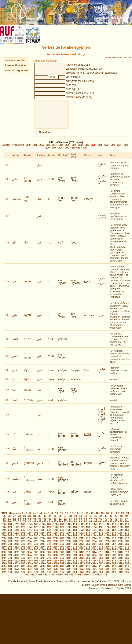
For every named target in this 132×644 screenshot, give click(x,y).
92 (91, 526)
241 (10, 548)
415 (101, 570)
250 (69, 548)
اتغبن (15, 506)
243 (23, 548)
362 (16, 565)
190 (69, 540)
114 (94, 528)
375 (101, 565)
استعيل (16, 203)
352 (81, 562)
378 (120, 565)
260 (4, 551)
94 (101, 526)
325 (36, 559)
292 (106, 149)
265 (36, 551)
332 (81, 559)
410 (69, 570)
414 (94, 570)
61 (60, 523)
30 (30, 520)
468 (79, 579)
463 (47, 579)
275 (101, 551)
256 (107, 548)
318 (120, 556)
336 (107, 559)
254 (94, 548)
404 (29, 570)
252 (81, 548)
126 (43, 531)
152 (81, 534)
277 (114, 551)
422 (16, 573)
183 (23, 540)
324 (29, 559)
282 (41, 149)
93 (96, 526)
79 (24, 526)
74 (126, 523)
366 (43, 565)
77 (14, 526)
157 (114, 534)
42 (91, 520)
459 (127, 576)
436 (107, 573)
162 (16, 537)
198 (120, 540)
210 (69, 542)
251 (75, 548)
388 (55, 568)
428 (55, 573)
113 (88, 528)
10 (56, 517)
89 (75, 526)
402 (16, 570)
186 (43, 540)
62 (65, 523)
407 (49, 570)
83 (45, 526)
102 (16, 528)
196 (107, 540)
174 (94, 537)
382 (16, 568)
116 (107, 528)
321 (10, 559)
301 (10, 556)
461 (33, 579)
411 (75, 570)
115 (101, 528)
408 (55, 570)
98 (121, 526)
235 (101, 545)
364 (29, 565)
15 (82, 517)
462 (40, 579)
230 (69, 545)
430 (69, 573)
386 (43, 568)
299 (67, 152)
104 (29, 528)
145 (36, 534)
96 (111, 526)
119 (127, 528)
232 (81, 545)
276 (107, 551)
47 (116, 520)
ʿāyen (27, 319)
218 (120, 542)
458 (120, 576)
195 (101, 540)
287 (74, 149)
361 (10, 565)
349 (62, 562)
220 (4, 545)
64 (75, 523)
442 (16, 576)
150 (69, 534)
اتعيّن (15, 360)
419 (127, 570)
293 (113, 149)
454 (94, 576)
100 (4, 528)
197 (114, 540)
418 (120, 570)
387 (49, 568)
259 (127, 548)
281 (35, 149)
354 (94, 562)
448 (55, 576)
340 (4, 562)
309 (62, 556)
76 (9, 526)
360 (4, 565)
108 (55, 528)
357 (114, 562)
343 (23, 562)
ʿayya (27, 394)
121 (10, 531)
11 (61, 517)
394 (94, 568)
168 (55, 537)
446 (43, 576)
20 (107, 517)
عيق (39, 169)
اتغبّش (16, 483)
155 (101, 534)
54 (24, 523)
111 (75, 528)
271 (75, 551)
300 (4, 556)
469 (85, 579)
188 (55, 540)
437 (114, 573)
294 (120, 149)
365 (36, 565)
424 (29, 573)
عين (39, 220)
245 (36, 548)
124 (29, 531)
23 (123, 517)
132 (81, 531)
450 (69, 576)
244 (29, 548)
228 (55, 545)
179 (127, 537)
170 (69, 537)
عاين (15, 319)
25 (4, 520)
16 (87, 517)
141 (10, 534)
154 (94, 534)
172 (81, 537)
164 (29, 537)
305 (36, 556)
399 (127, 568)
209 (62, 542)
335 (101, 559)
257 (114, 548)
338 (120, 559)
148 (55, 534)
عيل (39, 203)
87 (65, 526)
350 (69, 562)
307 (49, 556)
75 (4, 526)
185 (36, 540)
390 (69, 568)
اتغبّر (15, 453)
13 (72, 517)
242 (16, 548)
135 (101, 531)
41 (86, 520)
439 (127, 573)
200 (4, 542)
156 (107, 534)
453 (88, 576)
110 (69, 528)
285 (61, 149)
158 (120, 534)
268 (55, 551)
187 (49, 540)
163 (23, 537)
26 (9, 520)
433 (88, 573)
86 (60, 526)
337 (114, 559)
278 (120, 551)
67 (91, 523)
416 (107, 570)
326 (43, 559)
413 (88, 570)
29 (24, 520)
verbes (9, 60)
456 (107, 576)
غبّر (14, 439)
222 (16, 545)
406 (43, 570)
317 (114, 556)
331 (75, 559)
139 (127, 531)
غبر (39, 419)
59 (50, 523)
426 (43, 573)
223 (23, 545)
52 (14, 523)
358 (120, 562)
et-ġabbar (29, 453)
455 (101, 576)
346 (43, 562)
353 (88, 562)
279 (127, 551)
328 (55, 559)
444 (29, 576)
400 (4, 570)
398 (120, 568)
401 (10, 570)
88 (70, 526)
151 (75, 534)
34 (50, 520)
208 (55, 542)
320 (4, 559)
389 (62, 568)
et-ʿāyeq (27, 183)
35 (55, 520)
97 (116, 526)
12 (67, 517)
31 (35, 520)
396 (107, 568)
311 (75, 556)
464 (53, 579)
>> (7, 169)
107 (49, 528)
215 (101, 542)
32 (40, 520)
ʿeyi (26, 374)
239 (127, 545)
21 (112, 517)
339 (127, 559)
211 (75, 542)
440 (4, 576)
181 (10, 540)
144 (29, 534)
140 (4, 534)
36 (60, 520)
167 (49, 537)
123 (23, 531)
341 (10, 562)
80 (30, 526)
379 (127, 565)
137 (114, 531)
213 (88, 542)
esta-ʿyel (27, 203)
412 (81, 570)
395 (101, 568)
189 (62, 540)
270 (69, 551)
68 (96, 523)
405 (36, 570)
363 (23, 565)
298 (60, 152)
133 (88, 531)
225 (36, 545)
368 (55, 565)
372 (81, 565)
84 (50, 526)
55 (30, 523)
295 (126, 149)
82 (40, 526)
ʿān (26, 247)
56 (35, 523)
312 (81, 556)
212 (81, 542)
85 (55, 526)
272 (81, 551)
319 (127, 556)
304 (29, 556)
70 (106, 523)
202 (16, 542)
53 (19, 523)
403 (23, 570)
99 (126, 526)
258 (120, 548)
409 (62, 570)
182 (16, 540)
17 (92, 517)
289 (87, 149)
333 (88, 559)
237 (114, 545)
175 (101, 537)
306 (43, 556)
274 (94, 551)
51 (9, 523)
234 (94, 545)
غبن (14, 496)
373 (88, 565)
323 (23, 559)
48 (121, 520)
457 (114, 576)
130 (69, 531)
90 (80, 526)
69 (101, 523)
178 (120, 537)
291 (100, 149)
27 (14, 520)
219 (127, 542)
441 (10, 576)
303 (23, 556)
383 (23, 568)
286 (67, 149)
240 (4, 548)
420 (4, 573)
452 (81, 576)
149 (62, 534)
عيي (14, 374)
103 (23, 528)
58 (45, 523)
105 (36, 528)
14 (77, 517)
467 (73, 579)
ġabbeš (29, 467)
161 (10, 537)
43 (96, 520)
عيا (14, 383)
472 (105, 579)
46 (111, 520)
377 (114, 565)
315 (101, 556)
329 (62, 559)
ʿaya (27, 383)
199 (127, 540)
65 (80, 523)
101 (10, 528)
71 (111, 523)
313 (88, 556)
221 (10, 545)
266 (43, 551)
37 (65, 520)
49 (126, 520)
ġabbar (29, 439)
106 (43, 528)
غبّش (15, 467)
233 (88, 545)
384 (29, 568)
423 (23, 573)
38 (70, 520)
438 (120, 573)
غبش (40, 467)
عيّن (14, 286)
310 (69, 556)
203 (23, 542)
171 (75, 537)
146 (43, 534)
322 (16, 559)
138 (120, 531)
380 (4, 568)
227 (49, 545)
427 (49, 573)
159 (127, 534)
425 (36, 573)
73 (121, 523)
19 (102, 517)
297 (54, 152)
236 (107, 545)
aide (23, 65)
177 (114, 537)
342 (16, 562)
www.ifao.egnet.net (17, 70)
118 (120, 528)
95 (106, 526)
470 (92, 579)
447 (49, 576)
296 (48, 152)
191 (75, 540)
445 (36, 576)
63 (70, 523)
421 (10, 573)
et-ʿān (28, 343)
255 (101, 548)
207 (49, 542)
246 (43, 548)
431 (75, 573)
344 (29, 562)
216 (107, 542)
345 (36, 562)
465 (59, 579)
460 (27, 579)
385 (36, 568)
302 (16, 556)
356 (107, 562)
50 (4, 523)
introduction (13, 65)
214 (94, 542)
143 (23, 534)
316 (107, 556)
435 (101, 573)
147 (49, 534)
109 (62, 528)
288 (80, 149)
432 (81, 573)
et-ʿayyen (28, 360)
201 (10, 542)
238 (120, 545)
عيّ (14, 394)
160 (4, 537)
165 (36, 537)
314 (94, 556)
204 (29, 542)
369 (62, 565)
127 (49, 531)
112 (81, 528)
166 (43, 537)
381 (10, 568)
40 (80, 520)
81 (35, 526)
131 (75, 531)
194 (94, 540)
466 (66, 579)
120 (4, 531)
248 (55, 548)
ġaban (28, 496)
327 (49, 559)
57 (40, 523)
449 (62, 576)
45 (106, 520)
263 (23, 551)
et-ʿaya (28, 404)
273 (88, 551)
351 (75, 562)
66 (86, 523)
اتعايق (16, 183)
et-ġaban (28, 506)
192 (81, 540)
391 (75, 568)
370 (69, 565)
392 (81, 568)
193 (88, 540)
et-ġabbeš (29, 483)
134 (94, 531)
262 (16, 551)
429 (62, 573)
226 (43, 545)
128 (55, 531)
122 (16, 531)
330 (69, 559)
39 (75, 520)
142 (16, 534)
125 (36, 531)
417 (114, 570)
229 (62, 545)
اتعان (15, 343)
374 (94, 565)
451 (75, 576)
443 (23, 576)
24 (128, 517)
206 (43, 542)
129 (62, 531)
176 (107, 537)
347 (49, 562)
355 (101, 562)
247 (49, 548)
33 (45, 520)
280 (29, 149)
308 (55, 556)
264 (29, 551)
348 (55, 562)
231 (75, 545)
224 (29, 545)
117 (114, 528)
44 (101, 520)
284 (55, 149)
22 (118, 517)
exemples (20, 60)
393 (88, 568)
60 (55, 523)
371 (75, 565)
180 (4, 540)
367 (49, 565)
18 (97, 517)
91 (86, 526)
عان (14, 247)
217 (114, 542)
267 (49, 551)
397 (114, 568)
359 (127, 562)
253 (88, 548)
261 (10, 551)
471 (99, 579)
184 (29, 540)
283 (48, 149)
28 (19, 520)
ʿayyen (28, 286)
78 (19, 526)
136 (107, 531)
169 (62, 537)
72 (116, 523)
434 (94, 573)
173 (88, 537)
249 (62, 548)
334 (94, 559)
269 (62, 551)
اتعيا (14, 404)
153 (88, 534)
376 (107, 565)
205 (36, 542)
